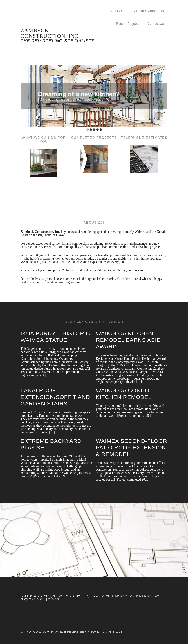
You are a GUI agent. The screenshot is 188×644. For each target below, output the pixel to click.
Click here (124, 279)
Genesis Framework (87, 632)
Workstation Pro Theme (57, 632)
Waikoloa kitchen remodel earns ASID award (128, 340)
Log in (119, 632)
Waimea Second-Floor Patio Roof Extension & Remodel (131, 448)
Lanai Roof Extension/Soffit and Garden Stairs (55, 397)
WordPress (107, 632)
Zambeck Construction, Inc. (50, 33)
